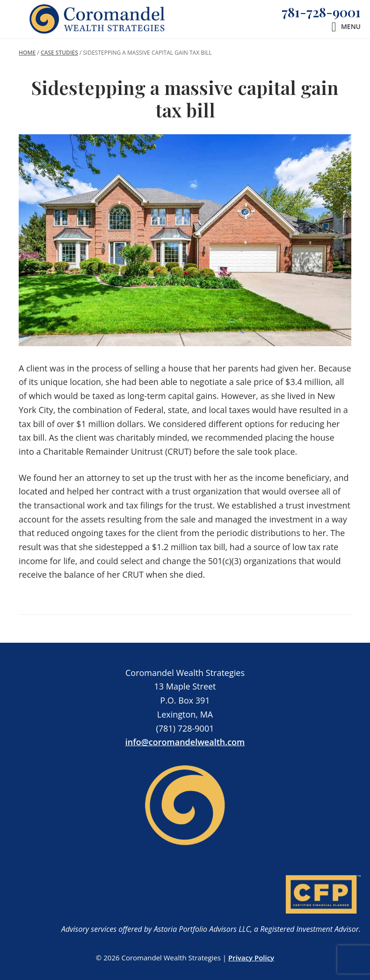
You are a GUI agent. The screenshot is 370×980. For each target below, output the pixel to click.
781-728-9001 (321, 12)
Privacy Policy (251, 958)
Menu (351, 26)
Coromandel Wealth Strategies (98, 19)
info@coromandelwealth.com (185, 742)
